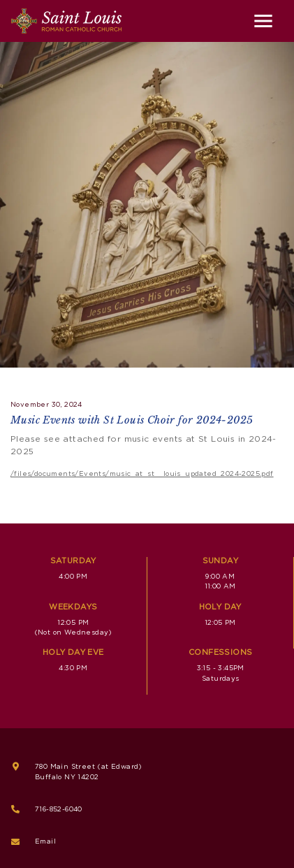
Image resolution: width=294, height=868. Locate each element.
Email (45, 841)
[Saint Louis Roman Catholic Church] (66, 21)
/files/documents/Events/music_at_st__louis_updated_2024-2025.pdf (142, 474)
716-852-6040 (59, 809)
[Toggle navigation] (263, 21)
